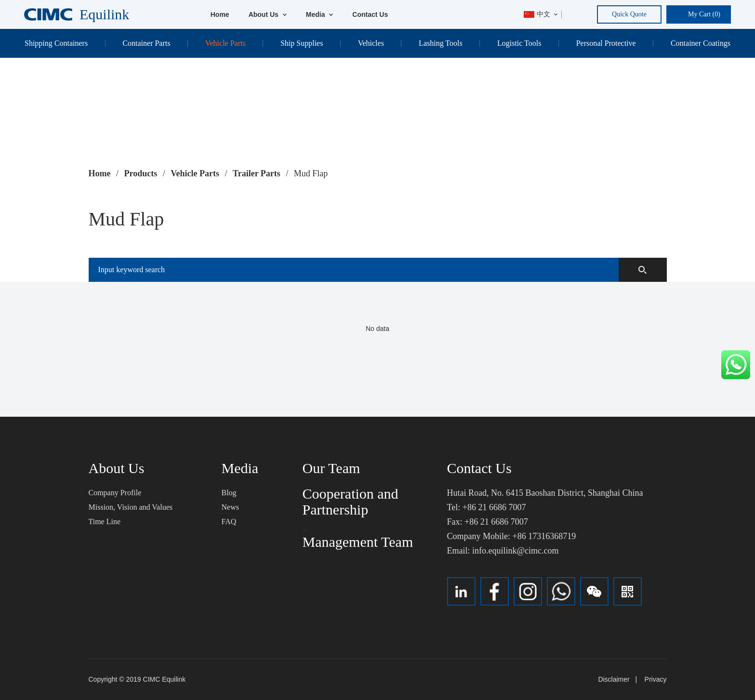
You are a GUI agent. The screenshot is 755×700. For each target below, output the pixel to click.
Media (320, 14)
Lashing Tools (441, 43)
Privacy (656, 679)
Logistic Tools (519, 43)
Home (220, 14)
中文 (537, 14)
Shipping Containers (56, 43)
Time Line (105, 522)
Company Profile (115, 493)
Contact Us (370, 14)
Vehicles (371, 43)
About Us (268, 14)
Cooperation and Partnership (351, 502)
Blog (229, 493)
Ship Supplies (302, 43)
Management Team (358, 542)
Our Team (331, 468)
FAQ (229, 522)
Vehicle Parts (225, 43)
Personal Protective (606, 43)
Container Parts (146, 43)
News (230, 507)
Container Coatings (701, 43)
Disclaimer (614, 679)
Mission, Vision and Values (131, 507)
